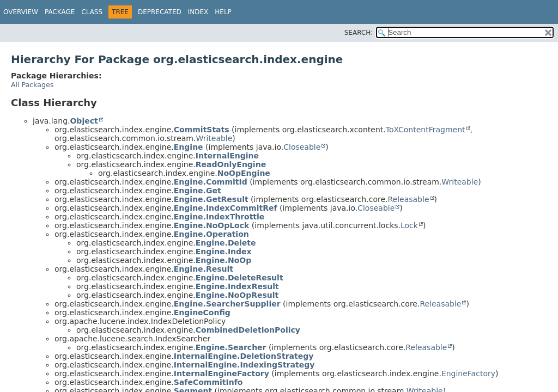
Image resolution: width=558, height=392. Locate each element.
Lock (409, 225)
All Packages (32, 85)
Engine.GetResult (211, 199)
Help (223, 12)
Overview (21, 12)
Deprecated (160, 12)
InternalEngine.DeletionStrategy (244, 356)
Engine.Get (198, 191)
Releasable (408, 199)
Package (60, 12)
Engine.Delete (226, 243)
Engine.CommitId (211, 182)
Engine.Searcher (231, 347)
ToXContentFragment (426, 130)
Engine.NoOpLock (212, 225)
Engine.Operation (211, 234)
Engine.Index (224, 252)
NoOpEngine (244, 173)
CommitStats (202, 130)
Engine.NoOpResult (237, 295)
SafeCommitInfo (208, 382)
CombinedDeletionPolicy (248, 330)
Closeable (302, 147)
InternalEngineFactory (222, 373)
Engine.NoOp (223, 260)
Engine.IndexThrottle (219, 217)
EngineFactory (468, 373)
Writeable (214, 138)
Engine (189, 147)
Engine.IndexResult (237, 286)
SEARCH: (359, 33)
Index (198, 12)
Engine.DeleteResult (239, 278)
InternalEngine (227, 156)
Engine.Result (204, 269)
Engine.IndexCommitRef (226, 208)
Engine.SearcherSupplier (227, 304)
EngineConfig (202, 313)
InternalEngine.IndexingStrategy (244, 365)
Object (84, 121)
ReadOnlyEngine (231, 164)
